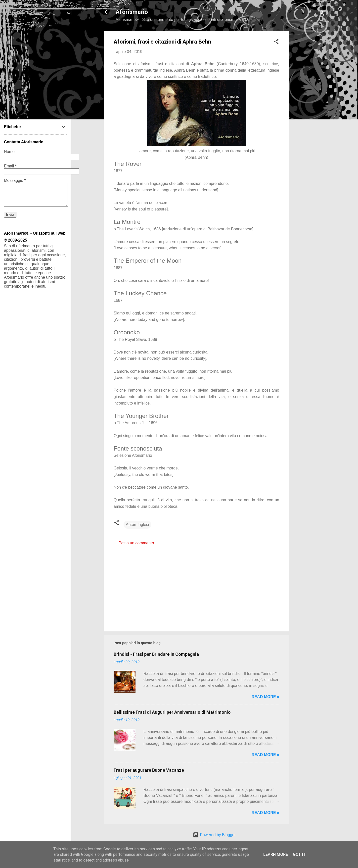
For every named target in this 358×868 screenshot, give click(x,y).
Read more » (265, 697)
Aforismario (132, 12)
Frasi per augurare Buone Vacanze (149, 770)
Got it (299, 854)
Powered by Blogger (214, 835)
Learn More (276, 854)
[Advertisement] (309, 106)
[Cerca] (322, 14)
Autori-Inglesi (137, 525)
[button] (276, 42)
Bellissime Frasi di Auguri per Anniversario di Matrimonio (172, 712)
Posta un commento (136, 543)
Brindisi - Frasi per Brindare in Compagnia (156, 654)
